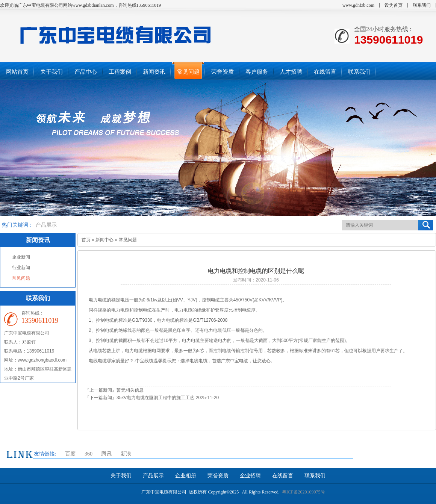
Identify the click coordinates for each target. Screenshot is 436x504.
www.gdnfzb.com (358, 5)
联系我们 (422, 5)
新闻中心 (104, 240)
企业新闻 (21, 257)
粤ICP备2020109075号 (304, 492)
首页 (86, 240)
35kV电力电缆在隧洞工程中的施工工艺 (155, 398)
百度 (70, 454)
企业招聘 (250, 476)
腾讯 (106, 454)
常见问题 (21, 278)
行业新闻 (21, 268)
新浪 (126, 454)
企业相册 (186, 476)
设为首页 (394, 5)
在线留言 (283, 476)
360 (89, 454)
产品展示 (46, 225)
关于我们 (121, 476)
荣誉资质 (218, 476)
